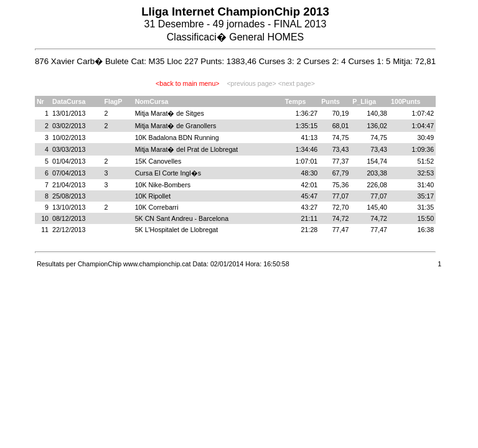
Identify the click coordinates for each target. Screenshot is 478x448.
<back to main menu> (187, 83)
